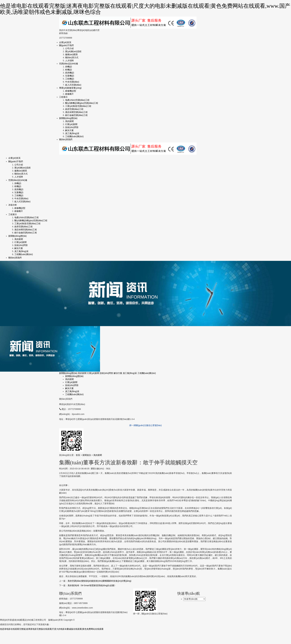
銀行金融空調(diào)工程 (76, 115)
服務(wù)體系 (71, 54)
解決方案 (69, 130)
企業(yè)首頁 (65, 42)
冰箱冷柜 (13, 205)
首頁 (78, 455)
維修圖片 (69, 94)
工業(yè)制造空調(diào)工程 (78, 106)
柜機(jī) (69, 70)
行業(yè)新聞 (71, 124)
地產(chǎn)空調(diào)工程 (77, 100)
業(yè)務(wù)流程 (73, 51)
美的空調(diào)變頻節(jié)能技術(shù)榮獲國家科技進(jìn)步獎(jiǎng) (99, 581)
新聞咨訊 (87, 455)
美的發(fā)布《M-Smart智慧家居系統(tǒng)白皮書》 (92, 585)
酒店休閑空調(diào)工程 (76, 112)
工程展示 (63, 97)
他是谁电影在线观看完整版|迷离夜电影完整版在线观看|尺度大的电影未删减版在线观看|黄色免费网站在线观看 (52, 629)
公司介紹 (69, 48)
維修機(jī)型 (71, 91)
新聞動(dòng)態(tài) (68, 118)
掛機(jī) (69, 67)
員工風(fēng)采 (72, 133)
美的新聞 (69, 121)
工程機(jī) (70, 79)
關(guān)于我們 (66, 45)
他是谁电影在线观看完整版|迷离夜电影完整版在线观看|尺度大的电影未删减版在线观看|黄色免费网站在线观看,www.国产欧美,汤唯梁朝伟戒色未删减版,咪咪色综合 (145, 9)
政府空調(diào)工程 (74, 109)
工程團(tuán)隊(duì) (74, 136)
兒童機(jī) (70, 76)
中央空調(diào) (72, 82)
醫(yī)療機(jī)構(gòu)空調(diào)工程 (82, 103)
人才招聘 (69, 61)
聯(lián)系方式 (72, 58)
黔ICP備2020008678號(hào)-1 (97, 620)
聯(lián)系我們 (66, 139)
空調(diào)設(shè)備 (69, 64)
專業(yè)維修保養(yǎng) (70, 88)
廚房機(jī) (70, 73)
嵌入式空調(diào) (73, 85)
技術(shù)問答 (72, 127)
